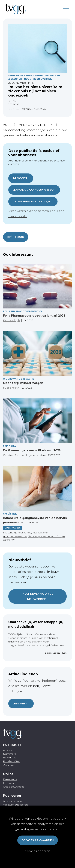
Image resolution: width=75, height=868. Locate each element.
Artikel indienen (12, 801)
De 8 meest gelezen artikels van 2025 (32, 450)
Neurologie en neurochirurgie (46, 536)
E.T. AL (12, 101)
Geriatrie (8, 455)
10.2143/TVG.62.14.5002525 (30, 109)
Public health (11, 388)
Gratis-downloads (14, 787)
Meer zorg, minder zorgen (23, 383)
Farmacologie (12, 320)
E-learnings (10, 779)
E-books (8, 783)
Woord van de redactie (19, 379)
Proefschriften (12, 761)
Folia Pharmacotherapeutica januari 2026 (34, 316)
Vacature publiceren (15, 805)
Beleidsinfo (10, 758)
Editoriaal (10, 446)
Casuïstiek (10, 514)
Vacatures (9, 765)
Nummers (9, 754)
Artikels (7, 750)
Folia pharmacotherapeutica (23, 311)
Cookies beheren (38, 851)
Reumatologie (23, 455)
